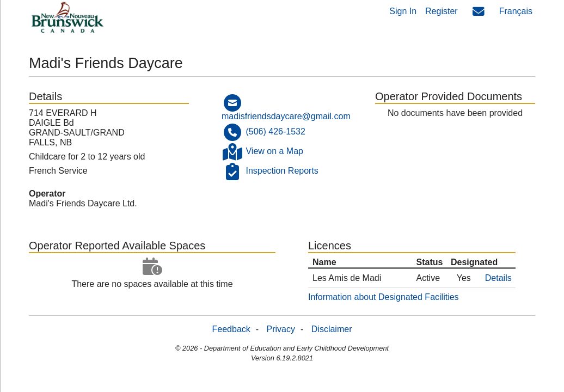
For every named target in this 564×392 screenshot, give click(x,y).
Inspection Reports (282, 171)
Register (442, 11)
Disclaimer (332, 329)
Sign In (403, 11)
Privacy (281, 329)
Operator (47, 194)
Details (498, 278)
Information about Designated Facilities (384, 297)
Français (516, 11)
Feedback (231, 329)
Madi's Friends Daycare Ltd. (83, 203)
